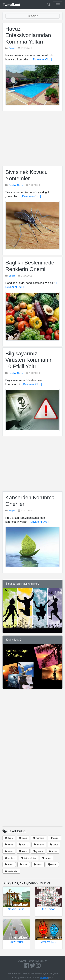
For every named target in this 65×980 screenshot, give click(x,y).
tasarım (39, 845)
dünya (47, 858)
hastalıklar (11, 871)
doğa (54, 845)
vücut (53, 851)
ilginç (9, 838)
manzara (39, 838)
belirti (52, 865)
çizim (24, 865)
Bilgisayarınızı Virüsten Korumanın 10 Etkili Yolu (29, 360)
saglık (55, 838)
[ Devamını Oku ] (41, 60)
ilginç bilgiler (29, 858)
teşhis (38, 865)
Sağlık (12, 48)
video (9, 845)
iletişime (44, 977)
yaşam (38, 851)
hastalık (10, 858)
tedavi (9, 865)
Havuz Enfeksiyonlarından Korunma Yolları (28, 35)
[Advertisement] (32, 139)
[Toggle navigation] (58, 5)
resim (9, 851)
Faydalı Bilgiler (16, 185)
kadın (23, 851)
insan (23, 838)
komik (23, 845)
